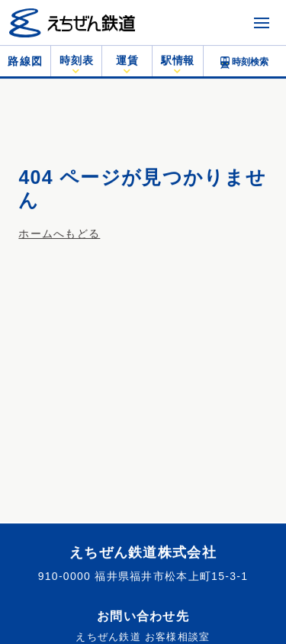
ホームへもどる (59, 233)
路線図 (25, 61)
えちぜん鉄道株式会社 (143, 552)
